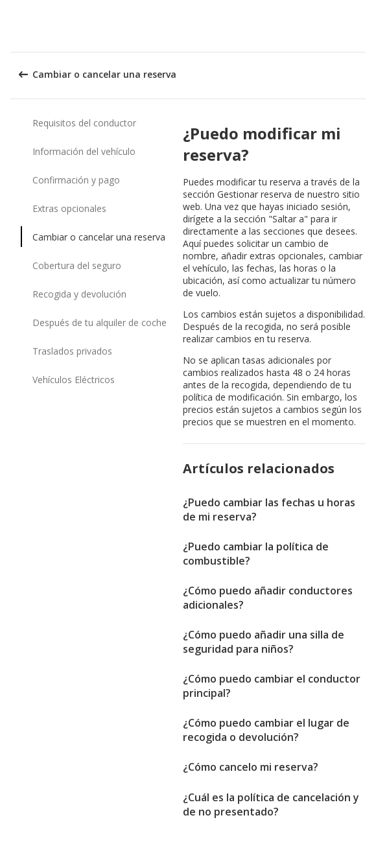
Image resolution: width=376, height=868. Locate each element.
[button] (362, 26)
